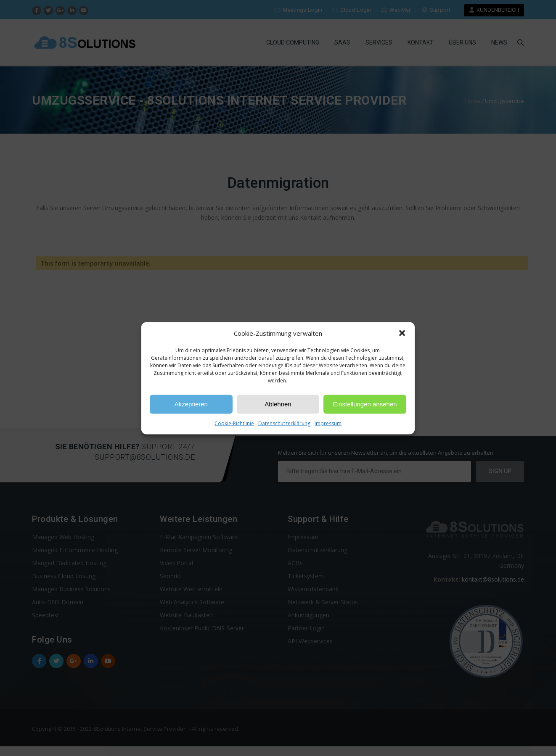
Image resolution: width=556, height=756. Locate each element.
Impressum (328, 423)
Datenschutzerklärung (284, 423)
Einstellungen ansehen (365, 404)
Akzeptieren (191, 404)
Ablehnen (278, 404)
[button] (402, 333)
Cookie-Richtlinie (234, 423)
